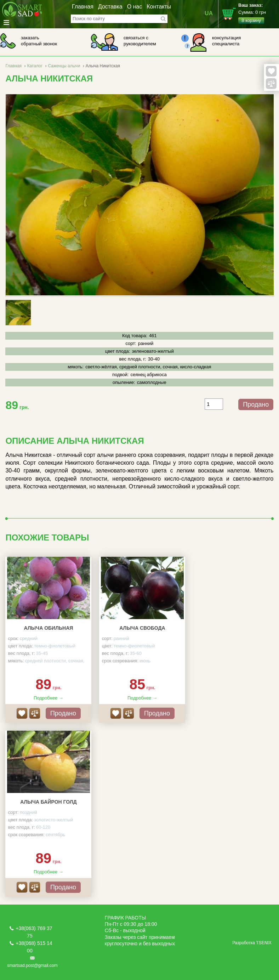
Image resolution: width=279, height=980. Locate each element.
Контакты (159, 7)
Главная (83, 7)
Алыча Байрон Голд (48, 802)
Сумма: (259, 13)
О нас (135, 7)
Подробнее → (49, 698)
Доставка (110, 7)
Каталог (35, 66)
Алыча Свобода (142, 628)
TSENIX (264, 943)
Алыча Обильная (49, 628)
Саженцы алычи (64, 66)
